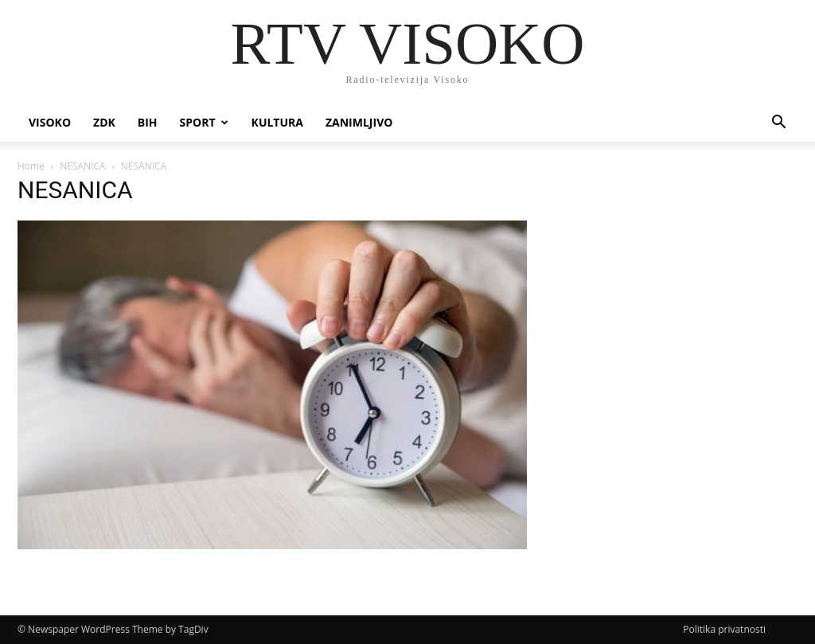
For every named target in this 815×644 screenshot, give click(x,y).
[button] (778, 124)
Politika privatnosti (724, 629)
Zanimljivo (359, 122)
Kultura (277, 122)
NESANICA (82, 166)
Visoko (50, 122)
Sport (204, 122)
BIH (148, 122)
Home (31, 166)
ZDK (104, 122)
